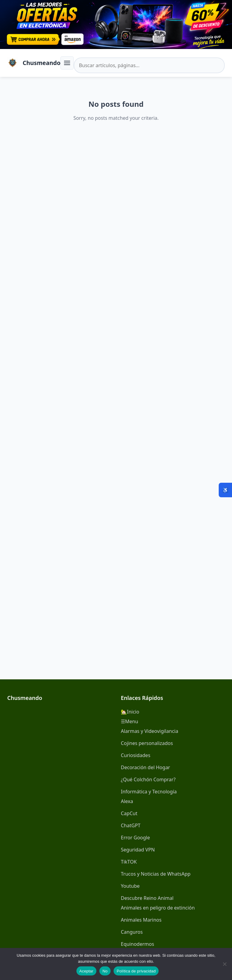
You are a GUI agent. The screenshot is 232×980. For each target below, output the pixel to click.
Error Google (135, 838)
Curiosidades (136, 755)
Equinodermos (137, 944)
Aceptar (87, 971)
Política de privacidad (136, 971)
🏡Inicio (130, 712)
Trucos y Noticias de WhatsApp (156, 874)
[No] (224, 964)
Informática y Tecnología (149, 792)
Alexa (127, 801)
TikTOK (129, 862)
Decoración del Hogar (145, 767)
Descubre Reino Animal (147, 898)
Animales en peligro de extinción (158, 908)
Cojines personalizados (147, 743)
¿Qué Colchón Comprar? (148, 779)
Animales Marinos (141, 920)
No (105, 971)
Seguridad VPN (138, 850)
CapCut (129, 813)
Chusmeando (42, 63)
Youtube (130, 886)
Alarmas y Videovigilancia (150, 731)
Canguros (132, 932)
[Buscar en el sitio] (149, 65)
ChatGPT (131, 825)
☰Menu (129, 721)
